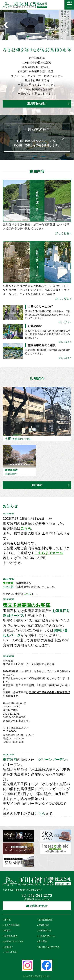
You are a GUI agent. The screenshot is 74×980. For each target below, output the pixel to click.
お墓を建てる (45, 931)
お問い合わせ (11, 952)
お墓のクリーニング (14, 941)
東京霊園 (8, 583)
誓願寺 (8, 931)
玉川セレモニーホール (49, 947)
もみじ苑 (8, 587)
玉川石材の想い (48, 104)
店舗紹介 (9, 947)
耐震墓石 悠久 (11, 936)
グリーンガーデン (52, 760)
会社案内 (50, 485)
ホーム (8, 920)
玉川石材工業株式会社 (25, 5)
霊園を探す (44, 925)
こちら (27, 594)
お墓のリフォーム (47, 936)
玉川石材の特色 (12, 925)
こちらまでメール (49, 553)
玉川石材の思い (46, 920)
